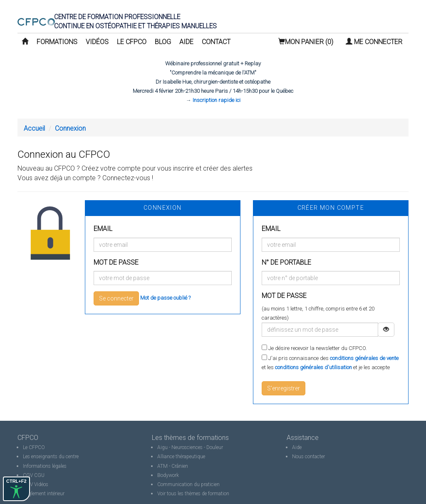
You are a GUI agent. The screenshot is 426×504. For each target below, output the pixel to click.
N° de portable (286, 262)
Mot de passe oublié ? (165, 298)
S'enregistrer (284, 388)
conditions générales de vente (364, 358)
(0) (306, 42)
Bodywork (168, 475)
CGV (28, 475)
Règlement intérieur (44, 494)
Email (103, 229)
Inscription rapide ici (217, 100)
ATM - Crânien (173, 466)
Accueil (34, 128)
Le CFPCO (132, 42)
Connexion (70, 128)
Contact (216, 42)
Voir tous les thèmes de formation (193, 494)
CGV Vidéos (36, 484)
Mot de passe (116, 262)
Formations (57, 42)
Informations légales (45, 466)
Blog (163, 42)
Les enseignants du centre (51, 457)
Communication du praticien (188, 484)
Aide (186, 42)
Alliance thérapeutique (181, 457)
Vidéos (97, 42)
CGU (39, 475)
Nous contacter (308, 457)
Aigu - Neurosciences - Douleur (190, 447)
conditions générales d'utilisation (313, 367)
